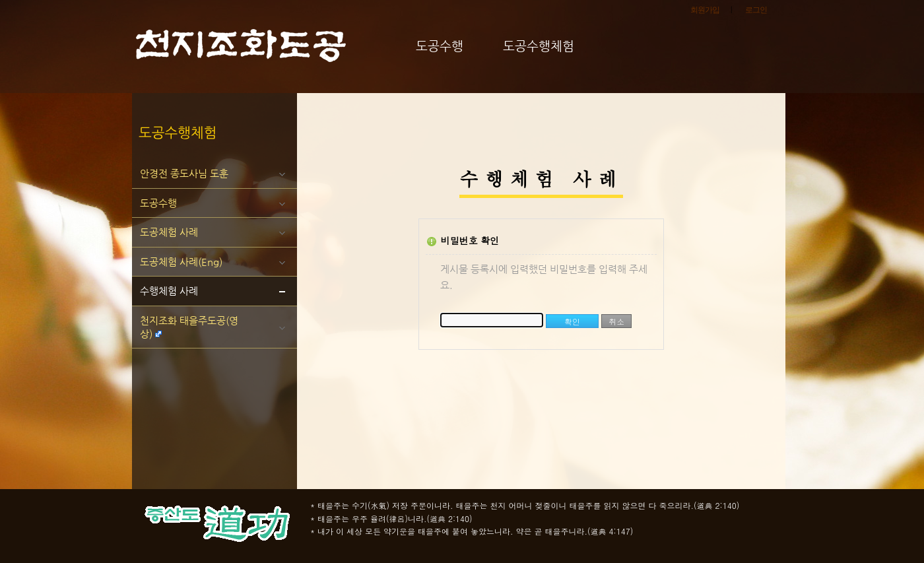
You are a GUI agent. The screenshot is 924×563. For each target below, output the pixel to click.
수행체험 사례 (169, 291)
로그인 (756, 10)
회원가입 (705, 10)
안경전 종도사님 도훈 (184, 173)
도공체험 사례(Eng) (181, 262)
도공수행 (158, 203)
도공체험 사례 (169, 232)
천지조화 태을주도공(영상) (189, 327)
